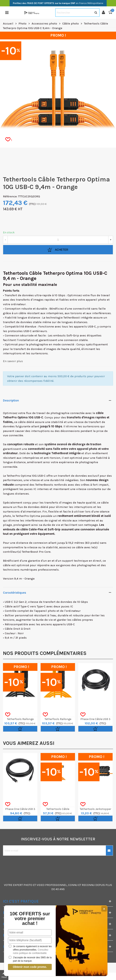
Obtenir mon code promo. (30, 967)
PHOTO (28, 885)
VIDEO (41, 885)
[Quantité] (58, 240)
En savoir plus (13, 361)
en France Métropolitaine (58, 3)
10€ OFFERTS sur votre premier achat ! (30, 919)
